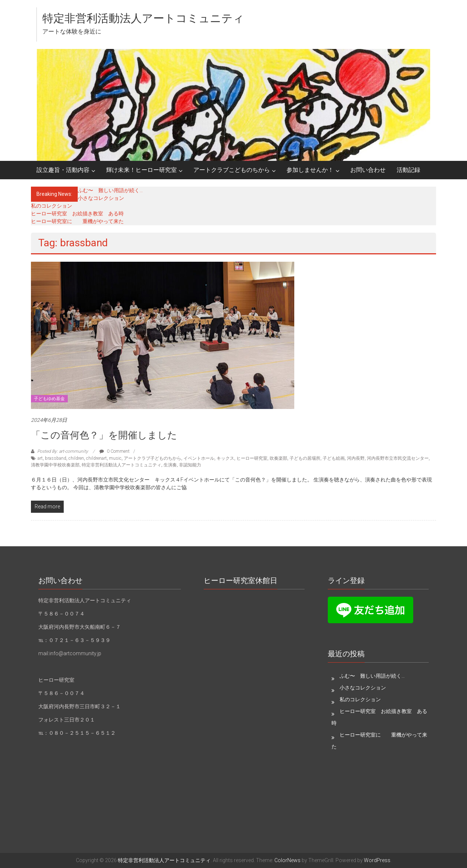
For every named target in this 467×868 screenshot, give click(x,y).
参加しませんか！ (310, 170)
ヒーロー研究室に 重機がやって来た (77, 221)
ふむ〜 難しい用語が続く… (110, 190)
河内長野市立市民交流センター (398, 458)
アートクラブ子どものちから (152, 458)
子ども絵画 (334, 458)
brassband (56, 458)
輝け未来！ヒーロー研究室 (141, 170)
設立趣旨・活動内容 (63, 170)
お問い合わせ (368, 170)
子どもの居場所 (305, 458)
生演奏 (170, 465)
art (40, 458)
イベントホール (199, 458)
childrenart (96, 458)
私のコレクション (52, 206)
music (115, 458)
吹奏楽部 (278, 458)
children (76, 458)
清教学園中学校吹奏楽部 (55, 465)
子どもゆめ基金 (49, 399)
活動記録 (408, 170)
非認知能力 (190, 465)
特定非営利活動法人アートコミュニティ (143, 18)
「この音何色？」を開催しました (104, 435)
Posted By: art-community (63, 451)
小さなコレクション (101, 198)
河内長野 (356, 458)
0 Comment (115, 451)
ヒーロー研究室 (252, 458)
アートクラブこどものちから (232, 170)
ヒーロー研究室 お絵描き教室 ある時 (77, 214)
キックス (225, 458)
